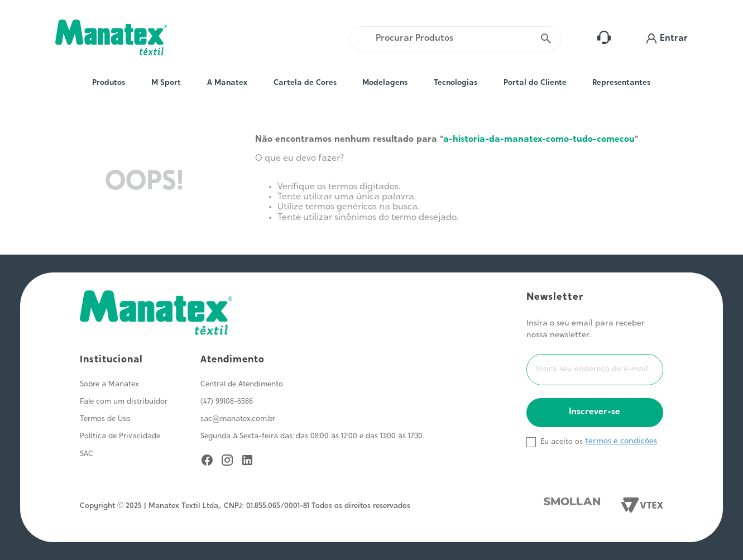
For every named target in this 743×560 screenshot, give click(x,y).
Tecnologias (456, 83)
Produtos (109, 83)
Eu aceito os (562, 442)
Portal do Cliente (535, 83)
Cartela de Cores (305, 83)
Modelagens (385, 83)
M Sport (166, 83)
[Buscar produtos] (546, 39)
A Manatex (227, 83)
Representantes (621, 83)
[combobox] (456, 39)
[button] (667, 39)
